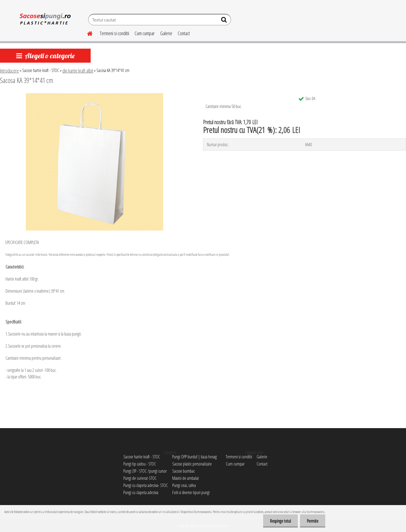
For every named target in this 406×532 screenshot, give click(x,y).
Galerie (166, 33)
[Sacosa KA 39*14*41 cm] (94, 95)
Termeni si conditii (114, 33)
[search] (225, 21)
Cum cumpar (145, 33)
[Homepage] (87, 33)
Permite (313, 521)
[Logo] (44, 20)
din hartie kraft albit (78, 71)
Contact (184, 33)
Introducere (9, 71)
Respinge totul (280, 521)
